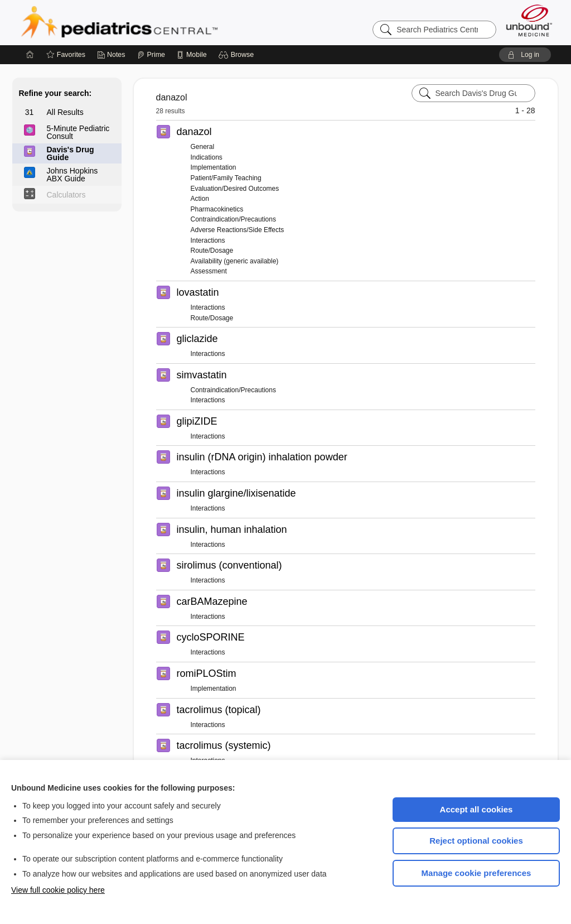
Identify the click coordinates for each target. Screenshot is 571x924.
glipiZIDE (197, 421)
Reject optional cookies (476, 841)
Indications (207, 157)
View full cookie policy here (58, 890)
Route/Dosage (212, 251)
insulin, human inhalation (232, 530)
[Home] (30, 55)
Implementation (214, 167)
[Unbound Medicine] (529, 20)
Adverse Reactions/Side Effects (238, 230)
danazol (194, 132)
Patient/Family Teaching (226, 178)
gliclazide (197, 339)
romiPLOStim (207, 673)
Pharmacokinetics (217, 209)
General (203, 147)
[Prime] (151, 55)
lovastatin (198, 292)
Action (200, 199)
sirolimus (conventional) (229, 565)
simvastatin (202, 375)
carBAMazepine (212, 601)
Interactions (208, 240)
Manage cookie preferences (476, 873)
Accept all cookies (476, 809)
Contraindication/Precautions (233, 219)
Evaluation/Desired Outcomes (235, 189)
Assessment (209, 271)
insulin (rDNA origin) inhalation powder (262, 457)
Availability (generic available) (235, 261)
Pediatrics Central (159, 22)
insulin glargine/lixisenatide (236, 493)
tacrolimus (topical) (219, 710)
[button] (238, 55)
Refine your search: (55, 93)
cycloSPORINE (211, 637)
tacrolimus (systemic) (224, 745)
